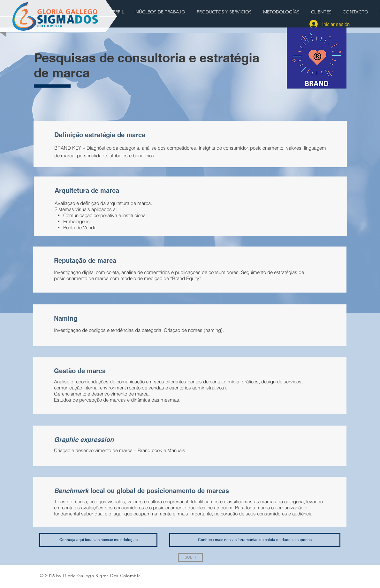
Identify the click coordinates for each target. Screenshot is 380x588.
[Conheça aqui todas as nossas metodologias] (98, 540)
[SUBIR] (190, 557)
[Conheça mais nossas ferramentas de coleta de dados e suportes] (255, 540)
